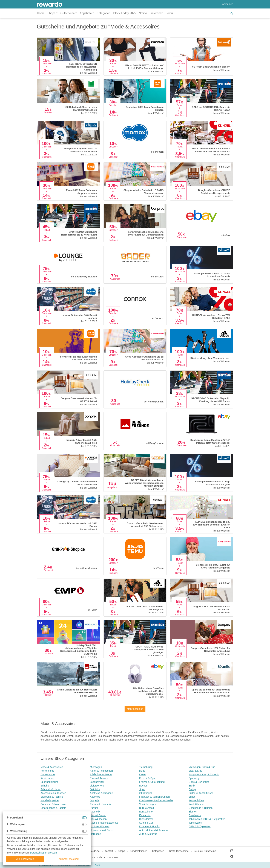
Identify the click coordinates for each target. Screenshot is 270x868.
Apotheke (95, 797)
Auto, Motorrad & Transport (154, 830)
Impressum (51, 853)
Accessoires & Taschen (53, 793)
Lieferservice (97, 786)
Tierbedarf (95, 834)
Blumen (193, 812)
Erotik (192, 786)
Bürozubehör (146, 812)
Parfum (94, 808)
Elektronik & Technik (52, 797)
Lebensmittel (97, 782)
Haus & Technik (98, 819)
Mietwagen (96, 767)
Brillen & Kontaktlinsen (201, 793)
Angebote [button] (86, 13)
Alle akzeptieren (25, 859)
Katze (142, 774)
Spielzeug (194, 778)
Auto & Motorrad (148, 834)
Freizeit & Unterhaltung (152, 782)
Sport (142, 789)
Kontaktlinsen (196, 804)
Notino (143, 13)
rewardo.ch (96, 857)
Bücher (143, 786)
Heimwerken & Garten (102, 830)
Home (41, 13)
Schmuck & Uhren (51, 789)
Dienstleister (146, 819)
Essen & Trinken (99, 778)
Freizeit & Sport (148, 778)
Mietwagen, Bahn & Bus (202, 767)
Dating (192, 789)
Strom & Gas (146, 823)
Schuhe (45, 786)
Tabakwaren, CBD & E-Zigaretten (207, 819)
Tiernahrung (146, 767)
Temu (169, 13)
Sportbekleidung (49, 782)
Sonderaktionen (139, 851)
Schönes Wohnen (100, 826)
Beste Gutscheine (179, 851)
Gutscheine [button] (67, 13)
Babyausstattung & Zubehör (204, 774)
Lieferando (156, 13)
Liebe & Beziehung (199, 782)
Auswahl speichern (69, 859)
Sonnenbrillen (196, 800)
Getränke (95, 789)
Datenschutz (37, 853)
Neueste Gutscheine (205, 851)
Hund (142, 771)
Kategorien (104, 13)
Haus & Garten (98, 815)
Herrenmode (47, 771)
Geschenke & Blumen (201, 808)
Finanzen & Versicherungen (154, 797)
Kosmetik (95, 812)
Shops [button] (51, 13)
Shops (121, 851)
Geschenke (195, 815)
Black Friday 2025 (125, 13)
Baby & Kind (195, 771)
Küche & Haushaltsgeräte (104, 823)
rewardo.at (113, 857)
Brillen (192, 797)
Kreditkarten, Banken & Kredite (156, 800)
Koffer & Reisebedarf (101, 771)
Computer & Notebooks (53, 804)
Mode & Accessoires (52, 767)
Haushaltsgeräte (50, 800)
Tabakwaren (195, 823)
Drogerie (95, 800)
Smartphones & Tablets (53, 808)
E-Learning (145, 815)
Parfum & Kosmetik (100, 804)
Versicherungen (148, 804)
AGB (97, 865)
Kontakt (109, 851)
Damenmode (48, 774)
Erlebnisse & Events (101, 774)
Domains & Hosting (150, 826)
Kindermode (47, 778)
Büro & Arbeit (147, 808)
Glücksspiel (146, 793)
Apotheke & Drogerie (101, 793)
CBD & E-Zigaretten (200, 826)
